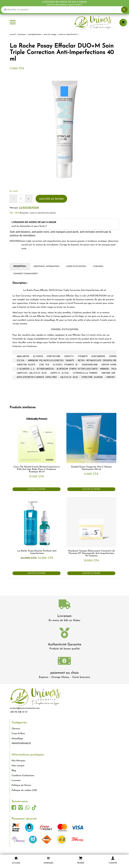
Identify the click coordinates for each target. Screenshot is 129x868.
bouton (53, 213)
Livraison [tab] (98, 266)
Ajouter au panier (51, 199)
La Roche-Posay (29, 208)
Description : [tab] (20, 266)
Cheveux (16, 729)
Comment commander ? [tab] (26, 274)
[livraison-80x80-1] (64, 605)
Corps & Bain (18, 734)
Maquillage (17, 739)
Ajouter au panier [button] (36, 489)
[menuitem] (13, 23)
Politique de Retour (21, 785)
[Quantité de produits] (21, 199)
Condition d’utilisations (23, 776)
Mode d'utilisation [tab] (76, 266)
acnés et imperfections (39, 213)
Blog (14, 771)
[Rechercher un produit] (64, 10)
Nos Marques (18, 761)
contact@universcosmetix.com (25, 708)
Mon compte (18, 766)
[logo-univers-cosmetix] (64, 23)
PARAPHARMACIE (21, 743)
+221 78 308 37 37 (19, 712)
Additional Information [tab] (46, 266)
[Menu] (13, 23)
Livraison (64, 616)
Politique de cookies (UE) (24, 790)
